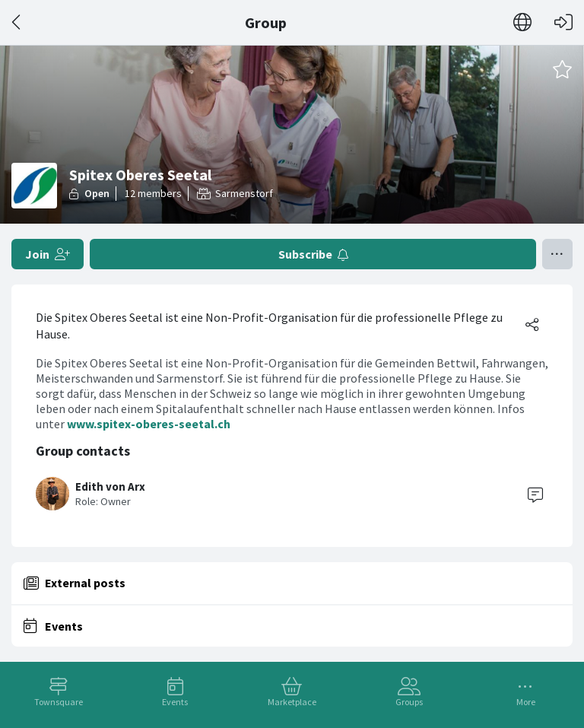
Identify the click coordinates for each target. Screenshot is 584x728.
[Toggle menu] (557, 254)
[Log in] (563, 22)
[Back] (17, 22)
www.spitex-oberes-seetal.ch (149, 424)
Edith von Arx (110, 486)
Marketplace (292, 702)
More (526, 702)
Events (175, 702)
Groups (409, 702)
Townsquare (59, 702)
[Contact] (535, 494)
